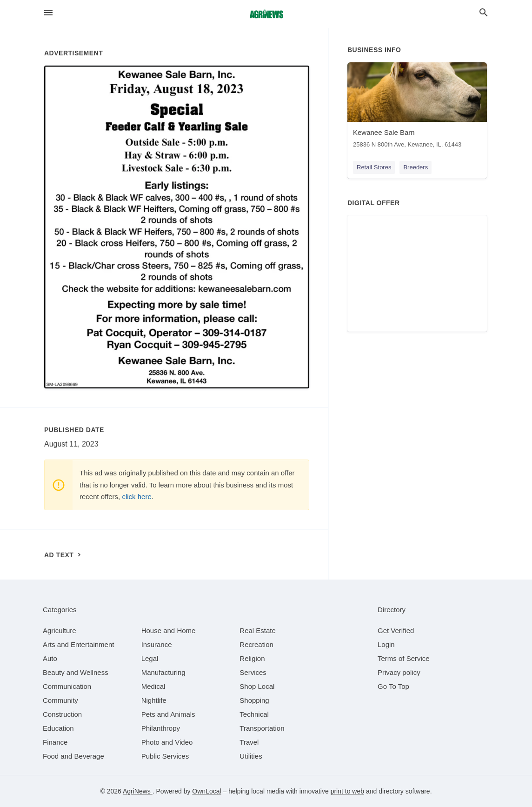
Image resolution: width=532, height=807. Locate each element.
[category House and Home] (169, 630)
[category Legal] (150, 658)
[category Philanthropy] (161, 728)
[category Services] (253, 672)
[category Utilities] (251, 756)
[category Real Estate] (258, 630)
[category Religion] (252, 658)
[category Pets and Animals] (168, 714)
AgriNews (138, 791)
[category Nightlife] (154, 700)
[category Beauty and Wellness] (76, 672)
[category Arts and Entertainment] (78, 644)
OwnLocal (206, 791)
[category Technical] (254, 714)
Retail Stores (374, 167)
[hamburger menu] (48, 13)
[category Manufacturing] (163, 672)
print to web (347, 791)
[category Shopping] (254, 700)
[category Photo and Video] (167, 742)
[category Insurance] (157, 644)
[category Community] (60, 700)
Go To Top (393, 686)
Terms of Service (404, 658)
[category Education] (58, 728)
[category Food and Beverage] (73, 756)
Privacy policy (399, 672)
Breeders (416, 167)
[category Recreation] (256, 644)
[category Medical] (153, 686)
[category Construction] (62, 714)
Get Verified (396, 630)
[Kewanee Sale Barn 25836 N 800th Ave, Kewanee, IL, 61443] (417, 107)
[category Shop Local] (257, 686)
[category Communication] (67, 686)
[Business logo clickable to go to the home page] (266, 14)
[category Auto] (50, 658)
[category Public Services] (165, 756)
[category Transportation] (262, 728)
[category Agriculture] (60, 630)
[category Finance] (55, 742)
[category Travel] (249, 742)
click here (136, 497)
